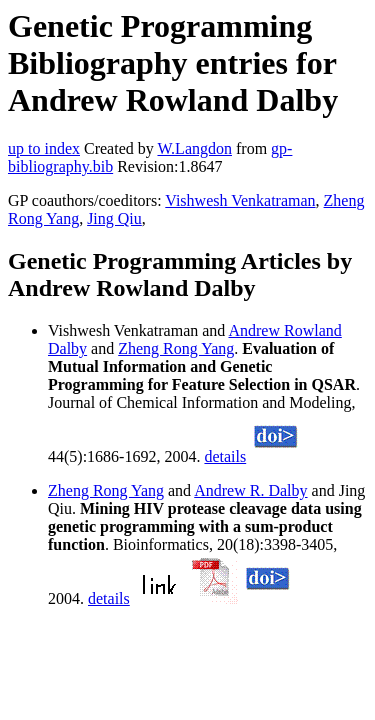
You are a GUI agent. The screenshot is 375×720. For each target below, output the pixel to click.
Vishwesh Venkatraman (240, 200)
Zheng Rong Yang (176, 348)
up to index (44, 148)
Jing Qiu (114, 218)
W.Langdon (194, 148)
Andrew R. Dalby (250, 490)
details (225, 456)
